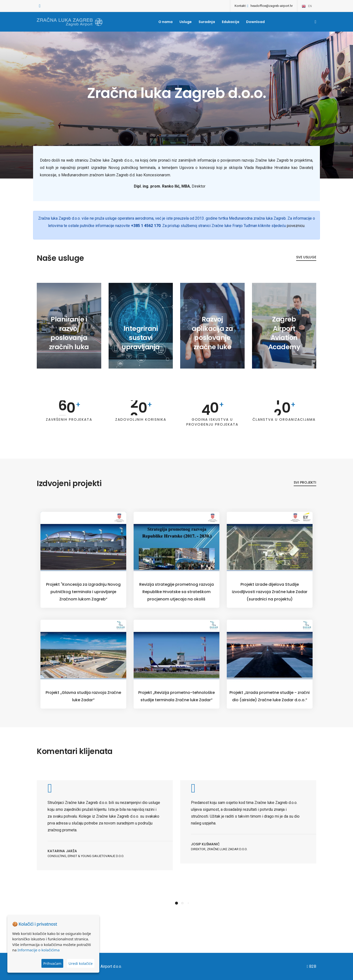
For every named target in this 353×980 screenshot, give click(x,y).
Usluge (186, 22)
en (307, 6)
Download (255, 22)
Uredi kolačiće (81, 963)
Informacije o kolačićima (39, 950)
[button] (176, 930)
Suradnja (207, 22)
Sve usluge (306, 268)
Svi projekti (305, 492)
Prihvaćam (52, 963)
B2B (311, 966)
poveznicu (296, 236)
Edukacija (231, 22)
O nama (165, 22)
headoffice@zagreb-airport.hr (271, 6)
